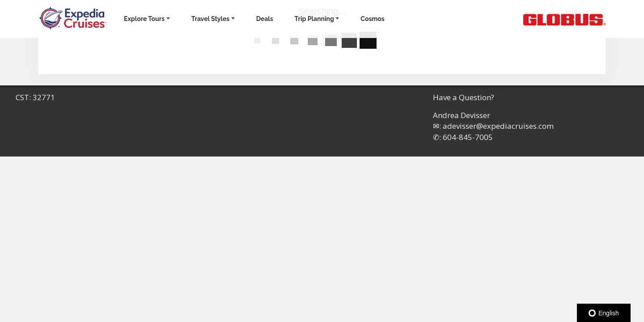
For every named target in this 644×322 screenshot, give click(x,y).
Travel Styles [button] (211, 19)
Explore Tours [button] (144, 19)
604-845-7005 (468, 137)
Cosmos (372, 19)
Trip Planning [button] (314, 19)
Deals (265, 19)
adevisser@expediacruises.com (498, 126)
